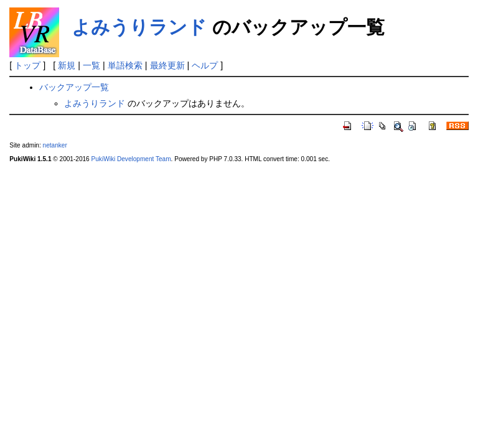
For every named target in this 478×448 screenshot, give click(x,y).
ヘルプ (205, 65)
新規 (67, 65)
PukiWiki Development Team (131, 159)
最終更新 (167, 65)
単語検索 (125, 65)
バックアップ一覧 (74, 87)
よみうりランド (139, 27)
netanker (55, 145)
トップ (27, 65)
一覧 (91, 65)
